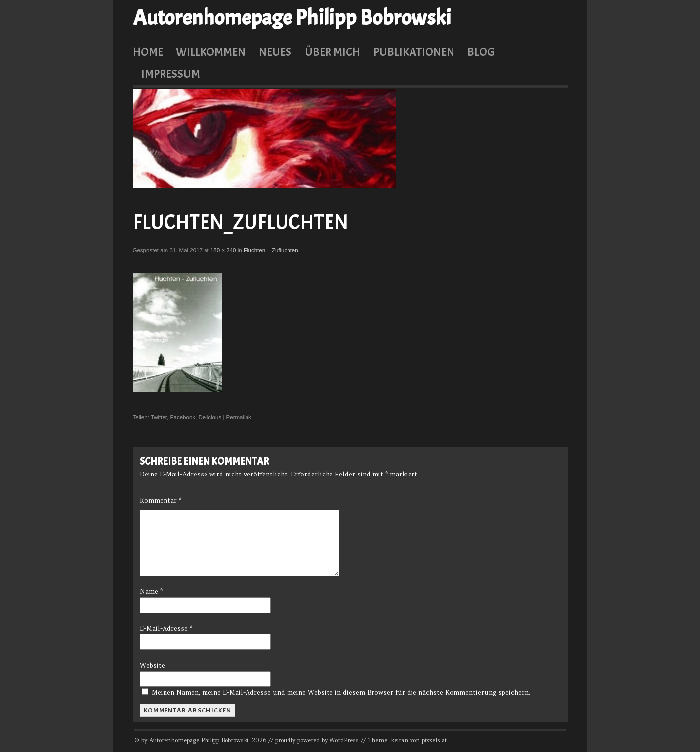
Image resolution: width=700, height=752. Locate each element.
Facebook (183, 417)
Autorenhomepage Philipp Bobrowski (292, 18)
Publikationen (414, 52)
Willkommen (211, 52)
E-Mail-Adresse (166, 628)
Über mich (332, 52)
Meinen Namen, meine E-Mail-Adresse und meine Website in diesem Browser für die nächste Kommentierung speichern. (341, 693)
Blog (481, 52)
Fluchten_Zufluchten (241, 222)
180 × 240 (223, 250)
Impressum (171, 74)
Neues (275, 52)
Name (151, 591)
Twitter (159, 417)
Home (148, 52)
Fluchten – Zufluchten (271, 250)
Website (152, 665)
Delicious (210, 417)
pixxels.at (434, 740)
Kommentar (161, 500)
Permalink (239, 417)
